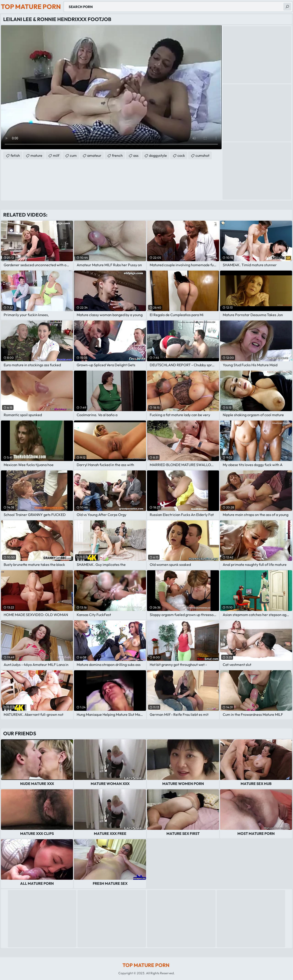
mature (36, 155)
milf (56, 155)
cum (73, 155)
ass (136, 155)
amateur (94, 155)
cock (181, 155)
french (117, 155)
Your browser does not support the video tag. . (111, 87)
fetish (15, 155)
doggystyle (158, 155)
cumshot (202, 155)
